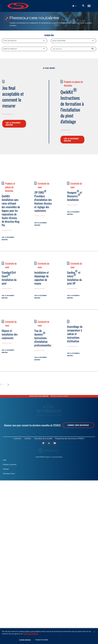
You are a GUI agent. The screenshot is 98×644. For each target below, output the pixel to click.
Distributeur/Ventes (9, 475)
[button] (89, 6)
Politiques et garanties (10, 466)
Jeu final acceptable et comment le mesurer (13, 97)
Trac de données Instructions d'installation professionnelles (43, 338)
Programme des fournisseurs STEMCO (72, 439)
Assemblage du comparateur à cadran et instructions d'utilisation (75, 334)
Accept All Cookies (42, 640)
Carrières (27, 439)
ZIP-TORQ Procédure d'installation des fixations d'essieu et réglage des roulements (43, 201)
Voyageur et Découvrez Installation (75, 195)
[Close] (94, 632)
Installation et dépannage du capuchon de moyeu (42, 278)
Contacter (16, 439)
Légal (4, 462)
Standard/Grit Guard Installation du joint (9, 278)
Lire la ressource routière (13, 124)
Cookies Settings (25, 640)
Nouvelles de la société (44, 439)
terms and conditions (31, 634)
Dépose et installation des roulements (10, 334)
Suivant (8, 385)
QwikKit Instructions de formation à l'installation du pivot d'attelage (72, 106)
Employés (6, 471)
